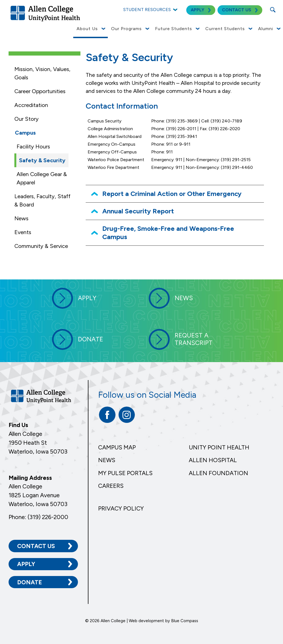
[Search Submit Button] (273, 10)
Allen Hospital (213, 460)
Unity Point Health (219, 447)
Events (23, 232)
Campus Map (117, 447)
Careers (111, 486)
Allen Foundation (218, 473)
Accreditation (31, 105)
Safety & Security (42, 160)
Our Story (27, 119)
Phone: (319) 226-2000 (38, 517)
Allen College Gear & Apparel (42, 178)
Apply (26, 564)
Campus (25, 133)
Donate (30, 582)
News (21, 218)
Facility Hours (33, 146)
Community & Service (41, 246)
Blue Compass (185, 621)
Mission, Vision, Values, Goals (42, 73)
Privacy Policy (121, 508)
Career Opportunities (40, 91)
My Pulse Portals (125, 473)
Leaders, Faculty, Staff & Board (42, 200)
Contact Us (36, 546)
